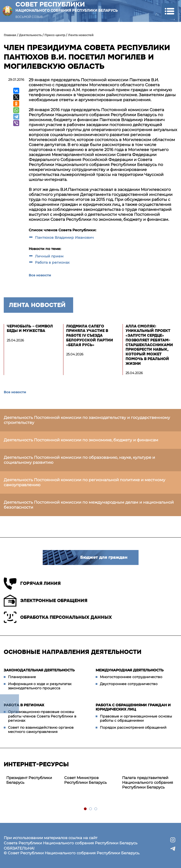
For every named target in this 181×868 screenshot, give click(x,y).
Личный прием (49, 256)
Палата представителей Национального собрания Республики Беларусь (148, 782)
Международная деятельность (130, 670)
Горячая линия (32, 584)
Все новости (40, 275)
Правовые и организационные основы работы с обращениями (136, 718)
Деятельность (30, 35)
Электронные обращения (46, 601)
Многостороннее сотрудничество (131, 677)
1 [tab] (86, 809)
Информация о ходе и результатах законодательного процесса (40, 686)
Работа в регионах (52, 262)
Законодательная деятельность (39, 670)
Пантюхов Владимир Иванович (65, 237)
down (9, 704)
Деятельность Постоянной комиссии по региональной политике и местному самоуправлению (85, 482)
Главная (10, 35)
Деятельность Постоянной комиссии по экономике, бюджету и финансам (81, 440)
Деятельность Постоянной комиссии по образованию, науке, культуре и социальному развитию (79, 460)
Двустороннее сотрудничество (129, 684)
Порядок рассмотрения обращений (133, 727)
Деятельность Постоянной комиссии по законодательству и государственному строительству (87, 420)
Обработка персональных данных (58, 617)
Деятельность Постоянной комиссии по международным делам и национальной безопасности (89, 505)
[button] (169, 11)
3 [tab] (96, 809)
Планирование (22, 677)
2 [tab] (91, 809)
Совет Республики (67, 7)
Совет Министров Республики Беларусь (85, 780)
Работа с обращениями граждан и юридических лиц (133, 707)
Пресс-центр (55, 35)
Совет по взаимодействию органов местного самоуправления (41, 730)
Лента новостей (81, 35)
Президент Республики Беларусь (29, 780)
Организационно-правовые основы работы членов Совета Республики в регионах (42, 716)
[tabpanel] (33, 780)
